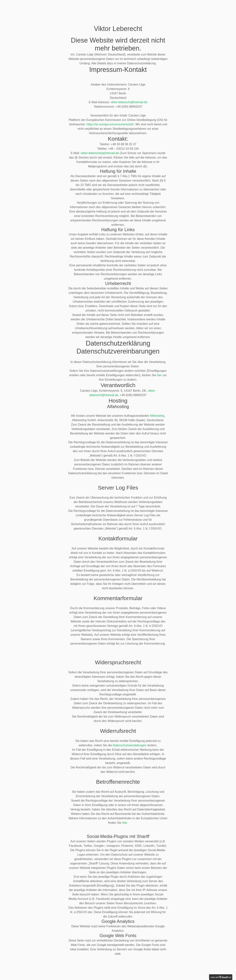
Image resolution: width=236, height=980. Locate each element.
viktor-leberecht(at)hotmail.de (100, 153)
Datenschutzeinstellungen (130, 745)
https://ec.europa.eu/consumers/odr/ (110, 124)
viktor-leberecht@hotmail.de (129, 102)
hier (159, 375)
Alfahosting (157, 416)
